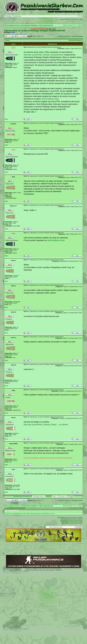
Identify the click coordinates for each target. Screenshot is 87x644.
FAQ (80, 16)
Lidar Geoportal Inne (46, 25)
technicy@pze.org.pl (50, 99)
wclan (13, 32)
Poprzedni (72, 40)
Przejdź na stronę (63, 36)
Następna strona (77, 36)
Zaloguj (8, 16)
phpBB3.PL (59, 570)
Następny (79, 40)
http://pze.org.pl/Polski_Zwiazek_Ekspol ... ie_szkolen (46, 424)
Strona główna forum (12, 25)
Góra (6, 119)
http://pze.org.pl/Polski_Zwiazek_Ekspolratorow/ (43, 55)
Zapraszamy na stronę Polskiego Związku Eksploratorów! (35, 31)
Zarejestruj (17, 16)
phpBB (35, 569)
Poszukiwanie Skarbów (29, 25)
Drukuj (7, 40)
